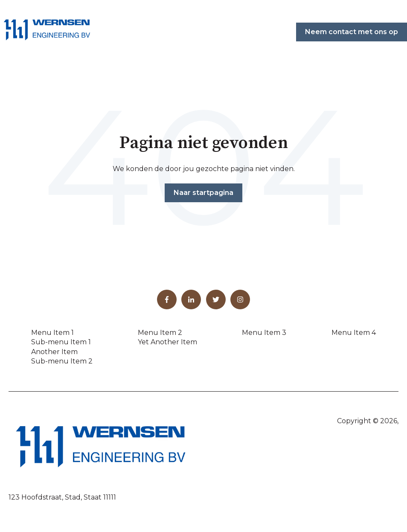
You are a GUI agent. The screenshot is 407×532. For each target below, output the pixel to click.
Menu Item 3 (264, 333)
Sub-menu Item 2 (62, 361)
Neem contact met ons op (352, 32)
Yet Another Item (167, 342)
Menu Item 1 (52, 333)
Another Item (54, 352)
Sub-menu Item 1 (61, 342)
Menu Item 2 (160, 333)
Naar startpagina (203, 193)
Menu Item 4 (354, 333)
